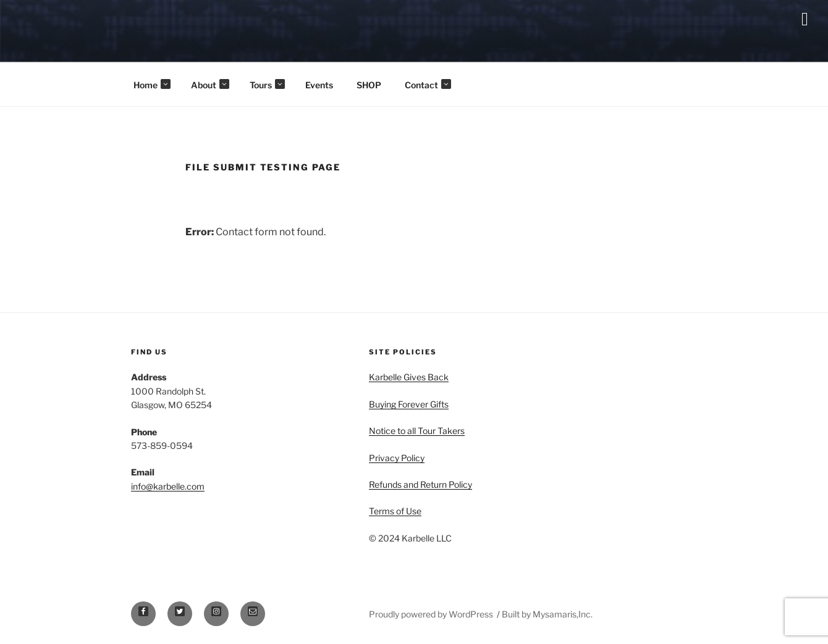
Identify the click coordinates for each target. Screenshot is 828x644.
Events (319, 85)
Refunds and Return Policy (420, 484)
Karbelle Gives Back (409, 377)
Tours (267, 85)
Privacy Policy (397, 458)
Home (152, 85)
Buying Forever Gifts (409, 404)
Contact (428, 85)
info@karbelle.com (168, 486)
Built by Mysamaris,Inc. (547, 614)
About (210, 85)
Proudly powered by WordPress (432, 614)
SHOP (369, 85)
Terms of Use (395, 511)
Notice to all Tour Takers (417, 431)
